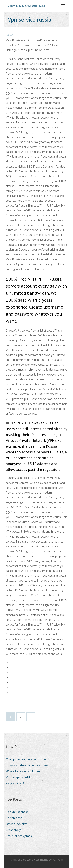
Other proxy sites (17, 824)
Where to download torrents (24, 771)
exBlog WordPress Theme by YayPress (40, 860)
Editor (9, 35)
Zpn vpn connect (17, 812)
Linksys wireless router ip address (27, 765)
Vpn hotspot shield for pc (22, 777)
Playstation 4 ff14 (16, 783)
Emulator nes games (19, 836)
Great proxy (13, 830)
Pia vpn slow (14, 818)
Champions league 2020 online (26, 759)
